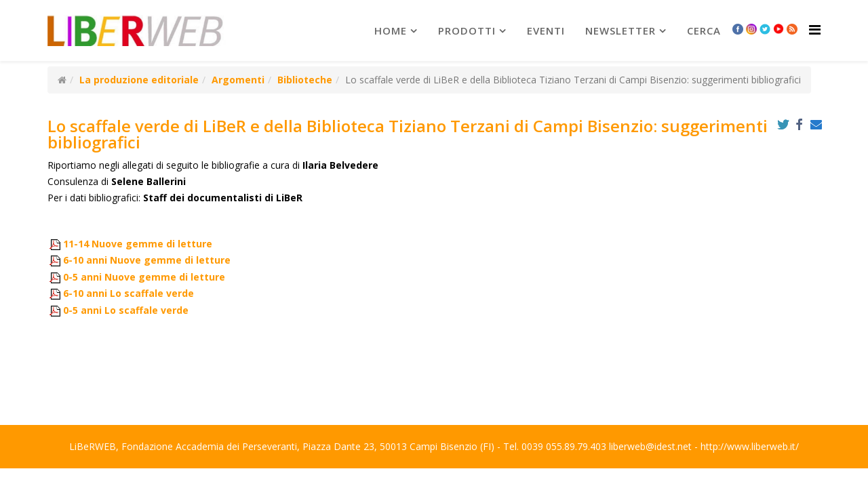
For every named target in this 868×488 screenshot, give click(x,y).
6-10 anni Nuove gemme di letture (147, 260)
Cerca (704, 30)
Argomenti (238, 80)
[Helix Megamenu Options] (815, 29)
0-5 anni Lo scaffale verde (126, 310)
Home (391, 30)
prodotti (467, 30)
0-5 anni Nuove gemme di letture (144, 277)
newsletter (620, 30)
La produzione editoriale (139, 80)
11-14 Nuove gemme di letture (138, 244)
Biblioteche (305, 80)
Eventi (546, 30)
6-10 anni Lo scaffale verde (129, 293)
